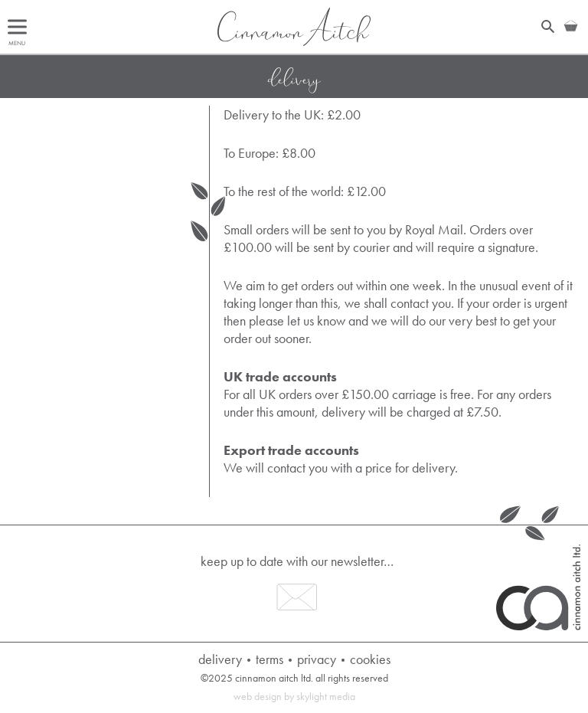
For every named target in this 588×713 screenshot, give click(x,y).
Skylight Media (326, 697)
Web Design (258, 697)
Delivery (220, 659)
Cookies (370, 659)
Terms (269, 659)
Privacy (317, 659)
